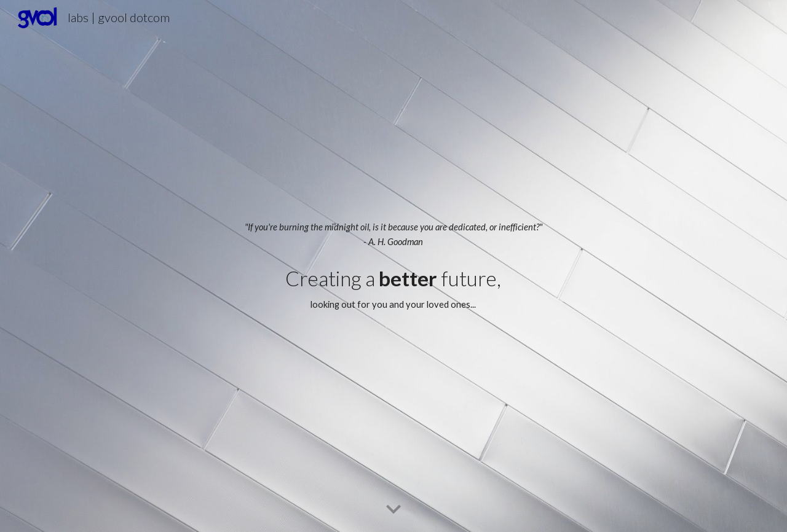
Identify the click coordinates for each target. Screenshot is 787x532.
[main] (393, 235)
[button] (393, 510)
